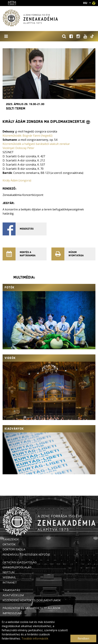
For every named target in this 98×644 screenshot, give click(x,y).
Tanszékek (11, 539)
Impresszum (12, 613)
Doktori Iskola (14, 549)
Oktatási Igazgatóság (20, 562)
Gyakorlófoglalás (17, 567)
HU (85, 3)
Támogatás (11, 590)
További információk (35, 638)
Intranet (10, 582)
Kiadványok (14, 429)
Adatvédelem (13, 595)
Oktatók (9, 544)
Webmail (9, 577)
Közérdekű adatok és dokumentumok (32, 600)
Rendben (83, 638)
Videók (10, 358)
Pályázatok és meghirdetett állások (31, 608)
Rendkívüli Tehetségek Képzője (26, 554)
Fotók (10, 287)
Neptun (8, 572)
